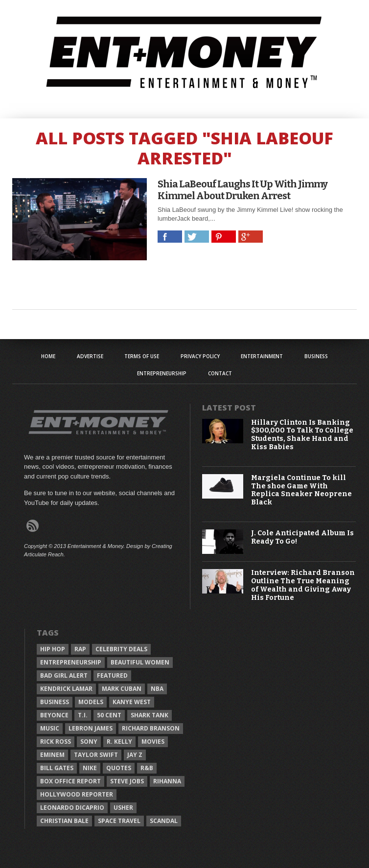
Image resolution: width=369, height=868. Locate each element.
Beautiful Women (140, 662)
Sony (89, 742)
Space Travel (119, 821)
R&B (147, 768)
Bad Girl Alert (64, 675)
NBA (157, 689)
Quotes (119, 768)
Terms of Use (142, 356)
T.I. (83, 715)
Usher (123, 808)
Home (48, 356)
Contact (220, 373)
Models (91, 702)
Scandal (164, 821)
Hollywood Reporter (77, 794)
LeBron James (91, 728)
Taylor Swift (96, 755)
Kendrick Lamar (66, 689)
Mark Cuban (122, 689)
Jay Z (135, 755)
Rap (80, 649)
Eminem (52, 755)
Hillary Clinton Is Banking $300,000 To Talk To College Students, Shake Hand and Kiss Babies (302, 435)
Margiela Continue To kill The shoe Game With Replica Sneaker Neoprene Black (301, 490)
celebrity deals (121, 649)
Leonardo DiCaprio (72, 808)
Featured (112, 675)
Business (316, 356)
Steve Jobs (127, 781)
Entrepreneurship (162, 373)
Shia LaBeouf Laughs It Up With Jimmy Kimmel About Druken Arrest (242, 190)
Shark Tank (150, 715)
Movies (153, 742)
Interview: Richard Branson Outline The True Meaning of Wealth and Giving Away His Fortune (303, 585)
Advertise (90, 356)
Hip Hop (53, 649)
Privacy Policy (200, 356)
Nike (90, 768)
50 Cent (109, 715)
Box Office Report (70, 781)
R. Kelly (119, 742)
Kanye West (132, 702)
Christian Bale (64, 821)
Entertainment (262, 356)
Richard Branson (151, 728)
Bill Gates (57, 768)
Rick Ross (56, 742)
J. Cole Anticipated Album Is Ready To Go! (302, 537)
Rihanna (167, 781)
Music (50, 728)
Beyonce (54, 715)
